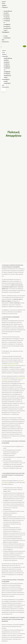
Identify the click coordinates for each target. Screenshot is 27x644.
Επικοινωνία (5, 42)
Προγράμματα (6, 32)
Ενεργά (6, 36)
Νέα (3, 40)
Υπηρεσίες (5, 7)
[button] (3, 47)
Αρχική (4, 2)
